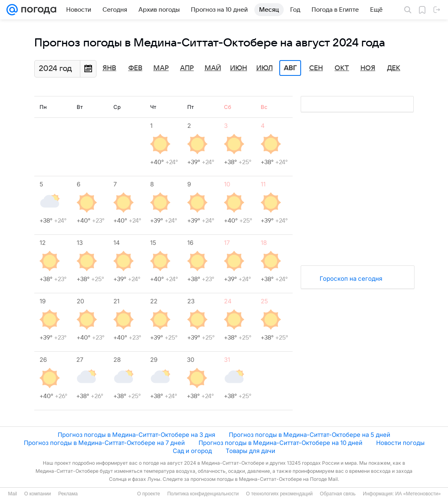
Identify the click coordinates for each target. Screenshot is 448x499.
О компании (38, 494)
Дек (394, 68)
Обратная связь (338, 494)
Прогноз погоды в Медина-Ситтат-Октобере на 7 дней (104, 443)
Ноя (368, 68)
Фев (135, 68)
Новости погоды (400, 443)
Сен (316, 68)
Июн (239, 68)
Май (213, 68)
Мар (161, 68)
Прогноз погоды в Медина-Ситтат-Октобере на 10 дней (281, 443)
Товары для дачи (250, 451)
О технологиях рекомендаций (279, 494)
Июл (265, 68)
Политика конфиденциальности (203, 494)
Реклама (68, 494)
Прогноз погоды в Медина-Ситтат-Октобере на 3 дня (136, 435)
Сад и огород (192, 451)
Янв (109, 68)
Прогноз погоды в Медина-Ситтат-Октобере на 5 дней (310, 435)
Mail (13, 494)
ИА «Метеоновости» (418, 494)
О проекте (149, 494)
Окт (342, 68)
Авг (290, 68)
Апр (187, 68)
